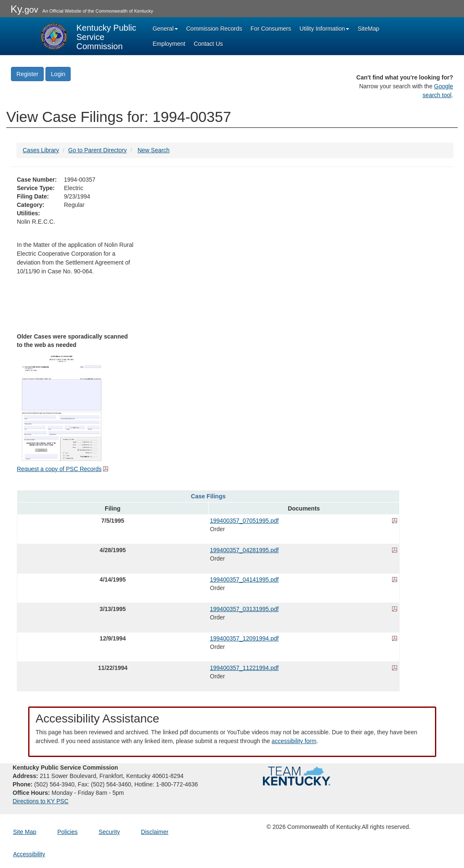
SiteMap (368, 29)
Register (27, 74)
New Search (154, 150)
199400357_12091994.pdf (244, 638)
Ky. (24, 9)
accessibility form (294, 741)
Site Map (25, 832)
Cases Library (41, 150)
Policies (67, 832)
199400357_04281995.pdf (244, 550)
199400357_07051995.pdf (244, 521)
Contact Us (208, 44)
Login (58, 74)
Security (110, 832)
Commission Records (214, 29)
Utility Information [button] (324, 29)
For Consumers (271, 29)
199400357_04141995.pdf (244, 580)
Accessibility (29, 854)
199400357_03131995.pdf (244, 609)
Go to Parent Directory (97, 150)
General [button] (165, 29)
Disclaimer (155, 832)
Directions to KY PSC (41, 801)
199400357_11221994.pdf (244, 668)
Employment (169, 44)
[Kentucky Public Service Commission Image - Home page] (88, 36)
